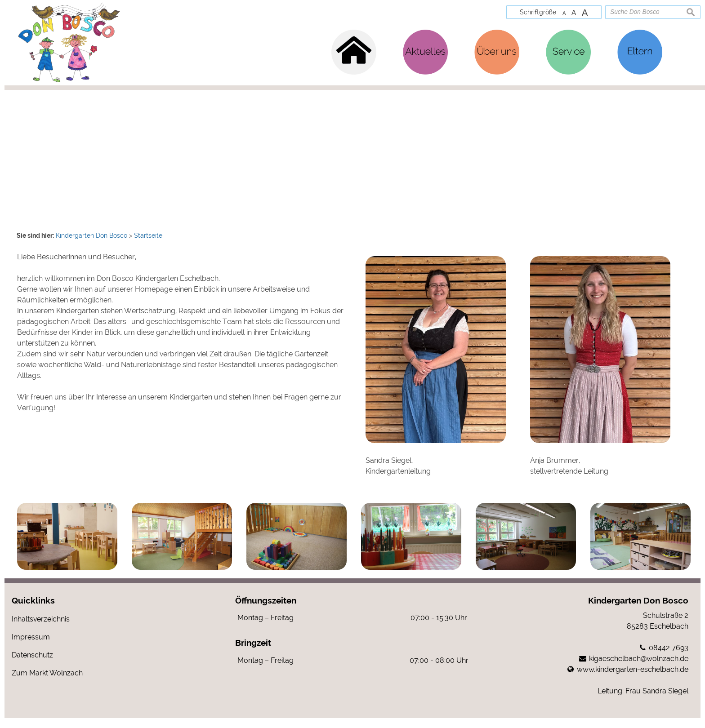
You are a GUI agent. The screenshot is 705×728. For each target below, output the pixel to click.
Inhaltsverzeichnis (41, 629)
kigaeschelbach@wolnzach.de (639, 668)
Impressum (31, 647)
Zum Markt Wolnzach (47, 683)
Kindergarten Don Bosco (638, 610)
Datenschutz (32, 665)
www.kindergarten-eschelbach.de (633, 679)
